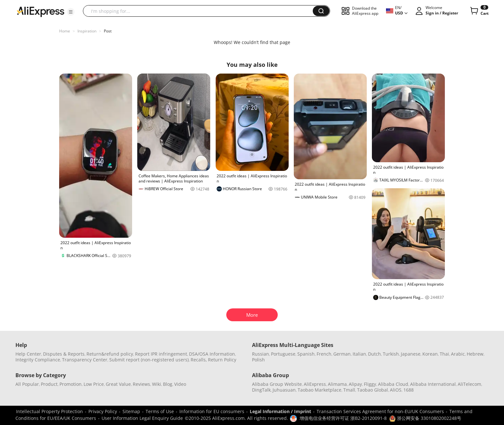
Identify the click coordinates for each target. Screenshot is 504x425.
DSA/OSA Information (212, 354)
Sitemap (131, 411)
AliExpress (315, 384)
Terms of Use (160, 411)
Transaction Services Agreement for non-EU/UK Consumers (380, 411)
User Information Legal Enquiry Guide (142, 418)
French (324, 354)
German (342, 354)
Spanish (306, 354)
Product (49, 384)
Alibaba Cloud (393, 384)
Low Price (94, 384)
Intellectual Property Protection (50, 411)
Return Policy (222, 360)
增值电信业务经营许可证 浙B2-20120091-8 (343, 418)
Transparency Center (85, 360)
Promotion (71, 384)
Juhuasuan (284, 390)
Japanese (411, 354)
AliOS (396, 390)
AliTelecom (469, 384)
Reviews (141, 384)
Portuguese (283, 354)
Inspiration (87, 31)
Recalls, (199, 360)
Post (108, 31)
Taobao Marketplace (319, 390)
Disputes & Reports (64, 354)
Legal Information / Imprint (280, 411)
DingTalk (261, 390)
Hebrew (475, 354)
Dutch (374, 354)
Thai (444, 354)
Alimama (337, 384)
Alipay (355, 384)
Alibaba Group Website (277, 384)
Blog (168, 384)
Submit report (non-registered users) (149, 360)
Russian (261, 354)
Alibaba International (433, 384)
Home (65, 31)
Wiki (157, 384)
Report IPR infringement (161, 354)
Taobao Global (373, 390)
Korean (430, 354)
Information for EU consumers (212, 411)
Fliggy (370, 384)
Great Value (118, 384)
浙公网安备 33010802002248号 (425, 418)
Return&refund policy (110, 354)
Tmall (349, 390)
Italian (359, 354)
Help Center (28, 354)
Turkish (391, 354)
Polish (258, 360)
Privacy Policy (103, 411)
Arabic (458, 354)
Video (180, 384)
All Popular (27, 384)
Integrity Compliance (38, 360)
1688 (409, 390)
